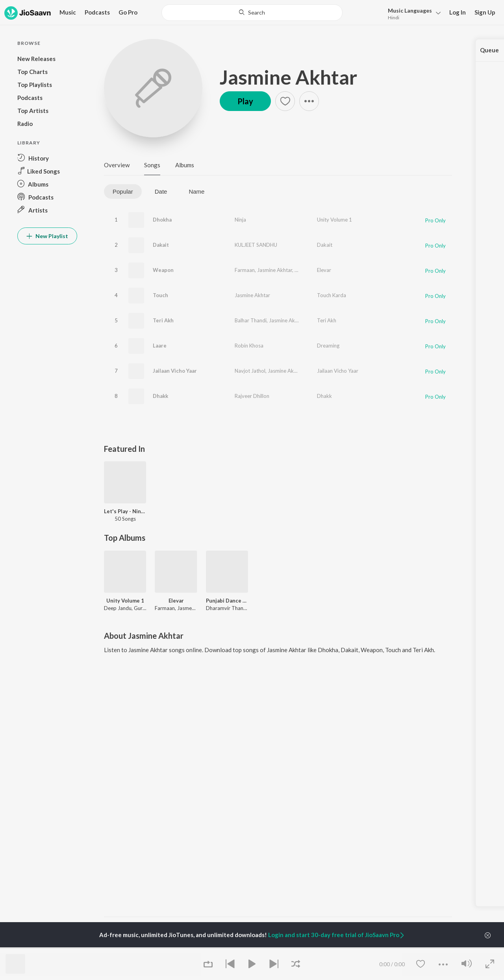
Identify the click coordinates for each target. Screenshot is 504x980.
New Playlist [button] (47, 236)
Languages (410, 10)
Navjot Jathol (250, 371)
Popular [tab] (123, 191)
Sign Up (485, 12)
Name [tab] (196, 191)
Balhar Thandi (251, 320)
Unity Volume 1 (334, 220)
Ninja (240, 220)
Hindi (394, 18)
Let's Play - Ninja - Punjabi (125, 511)
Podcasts (97, 12)
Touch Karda (332, 295)
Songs (152, 165)
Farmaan (245, 270)
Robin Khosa (249, 346)
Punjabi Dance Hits (227, 601)
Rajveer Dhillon (252, 396)
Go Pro (128, 12)
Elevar (324, 270)
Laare (160, 346)
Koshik (302, 270)
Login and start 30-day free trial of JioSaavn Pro (337, 935)
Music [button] (68, 12)
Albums (185, 165)
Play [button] (245, 101)
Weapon (163, 270)
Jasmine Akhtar (288, 77)
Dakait (161, 245)
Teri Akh (163, 320)
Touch (160, 295)
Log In (458, 12)
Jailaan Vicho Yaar (175, 371)
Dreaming (328, 346)
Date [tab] (161, 191)
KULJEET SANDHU (256, 245)
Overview (117, 165)
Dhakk (160, 396)
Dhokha (162, 220)
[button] (412, 13)
